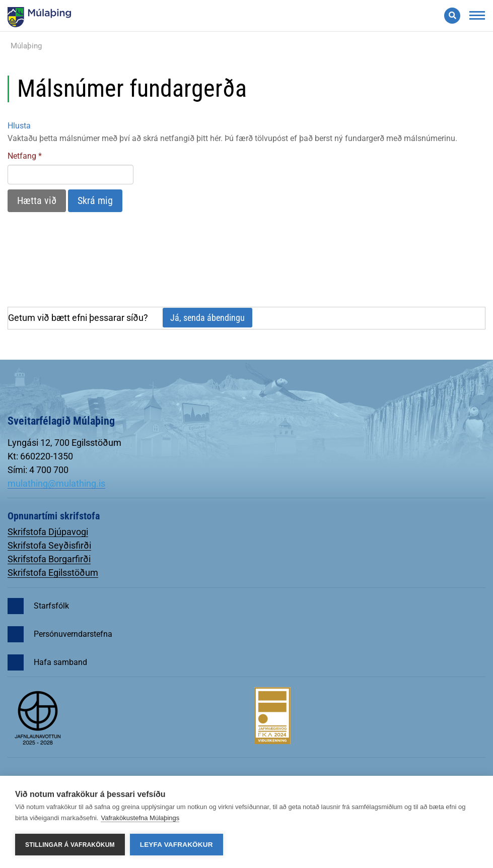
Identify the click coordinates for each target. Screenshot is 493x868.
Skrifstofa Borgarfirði (49, 559)
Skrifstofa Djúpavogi (48, 532)
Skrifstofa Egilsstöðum (53, 573)
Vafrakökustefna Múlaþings (140, 818)
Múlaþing (26, 46)
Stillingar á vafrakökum (70, 845)
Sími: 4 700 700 (38, 470)
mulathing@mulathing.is (56, 483)
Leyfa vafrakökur (177, 845)
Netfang (22, 156)
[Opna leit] (452, 16)
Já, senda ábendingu (207, 318)
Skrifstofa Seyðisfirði (49, 545)
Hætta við (37, 201)
